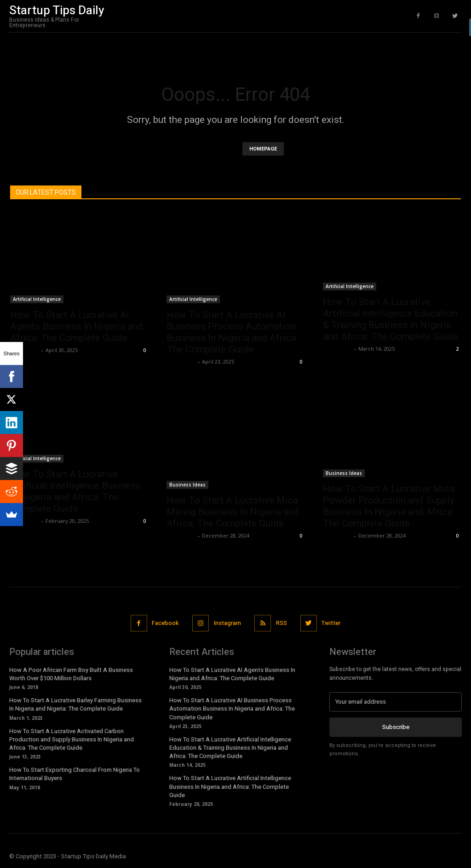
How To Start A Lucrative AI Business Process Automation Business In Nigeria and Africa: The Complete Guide (232, 332)
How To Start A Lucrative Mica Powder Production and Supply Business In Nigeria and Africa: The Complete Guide (389, 506)
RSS (281, 623)
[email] (396, 701)
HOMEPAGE (263, 149)
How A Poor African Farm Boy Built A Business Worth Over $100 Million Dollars (71, 674)
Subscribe (396, 726)
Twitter (331, 623)
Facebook (165, 623)
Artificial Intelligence (37, 299)
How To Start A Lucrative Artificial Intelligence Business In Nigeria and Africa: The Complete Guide (75, 491)
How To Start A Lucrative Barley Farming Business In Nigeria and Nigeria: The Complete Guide (75, 704)
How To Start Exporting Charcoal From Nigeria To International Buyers (75, 774)
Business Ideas (187, 485)
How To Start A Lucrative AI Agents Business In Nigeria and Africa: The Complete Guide (77, 326)
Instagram (227, 623)
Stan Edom (25, 350)
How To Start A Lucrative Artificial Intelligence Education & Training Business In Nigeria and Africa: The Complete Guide (391, 319)
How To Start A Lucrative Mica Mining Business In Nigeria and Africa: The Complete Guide (233, 512)
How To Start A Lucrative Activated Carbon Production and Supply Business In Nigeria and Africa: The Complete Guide (72, 739)
